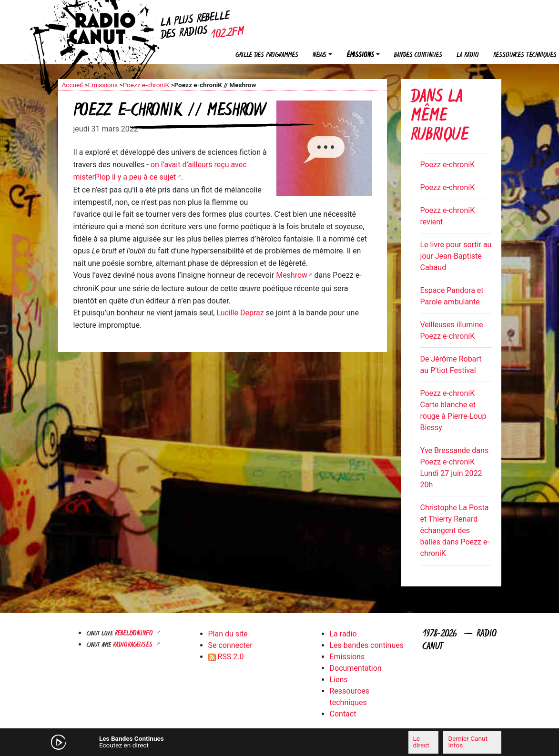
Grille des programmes (267, 55)
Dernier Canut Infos (468, 742)
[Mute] (184, 742)
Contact (343, 714)
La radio (468, 55)
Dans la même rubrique (440, 117)
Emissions (103, 85)
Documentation (356, 668)
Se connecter (230, 645)
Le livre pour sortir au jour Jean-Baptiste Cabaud (456, 256)
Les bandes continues (367, 645)
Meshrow (292, 275)
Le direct (421, 742)
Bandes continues (418, 55)
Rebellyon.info (135, 634)
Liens (339, 680)
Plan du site (228, 634)
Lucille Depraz (240, 313)
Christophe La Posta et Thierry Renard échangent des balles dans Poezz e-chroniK (455, 530)
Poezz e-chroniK (146, 85)
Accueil (72, 85)
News (320, 55)
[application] (280, 742)
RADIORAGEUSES (134, 645)
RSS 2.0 (226, 657)
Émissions (360, 55)
